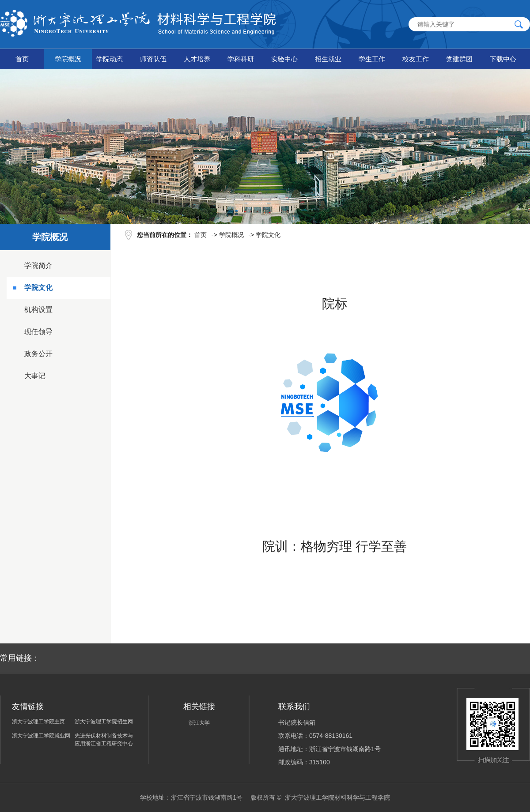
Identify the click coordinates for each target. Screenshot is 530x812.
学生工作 (372, 59)
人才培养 (197, 59)
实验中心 (284, 59)
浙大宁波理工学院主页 (38, 722)
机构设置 (38, 310)
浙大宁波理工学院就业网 (41, 736)
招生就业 (328, 59)
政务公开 (38, 354)
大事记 (35, 376)
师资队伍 (153, 59)
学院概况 (68, 59)
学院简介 (38, 265)
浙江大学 (199, 723)
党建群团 (459, 59)
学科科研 (241, 59)
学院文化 (38, 288)
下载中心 (503, 59)
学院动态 (110, 59)
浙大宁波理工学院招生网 (104, 722)
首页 (22, 59)
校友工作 (416, 59)
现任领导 (38, 332)
